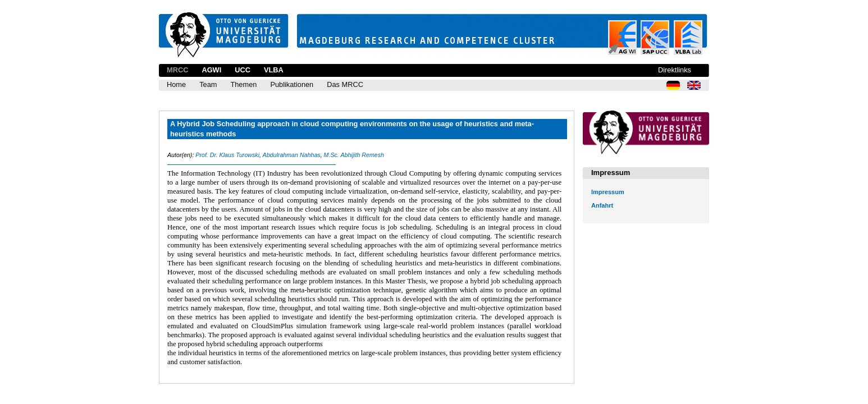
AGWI (211, 70)
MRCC (177, 70)
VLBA (274, 70)
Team (208, 84)
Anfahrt (602, 205)
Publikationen (292, 84)
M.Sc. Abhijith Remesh (354, 155)
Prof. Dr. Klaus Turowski (227, 155)
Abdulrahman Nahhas (292, 155)
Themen (243, 84)
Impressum (608, 192)
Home (176, 84)
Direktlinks (675, 70)
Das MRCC (345, 84)
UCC (243, 70)
